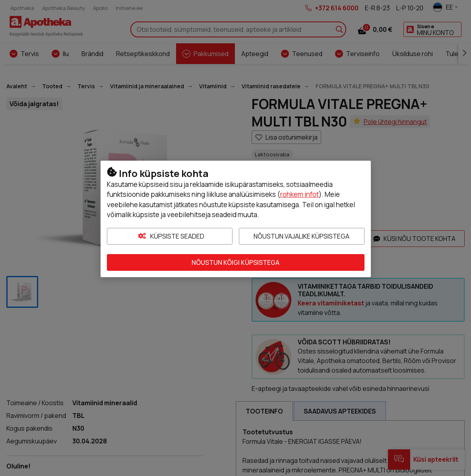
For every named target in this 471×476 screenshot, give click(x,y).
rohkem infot (299, 194)
